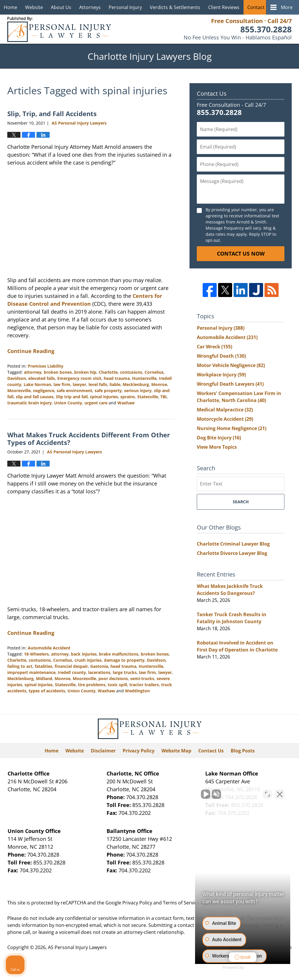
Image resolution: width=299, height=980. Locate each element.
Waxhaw (126, 403)
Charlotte (108, 372)
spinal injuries (104, 397)
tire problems (92, 685)
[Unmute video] (196, 794)
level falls (98, 384)
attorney (33, 372)
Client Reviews (224, 7)
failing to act (20, 666)
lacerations (99, 672)
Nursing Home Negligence (232, 428)
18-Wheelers (36, 654)
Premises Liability (46, 366)
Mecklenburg (136, 384)
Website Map (176, 751)
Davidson (17, 378)
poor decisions (113, 678)
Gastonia (99, 666)
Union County (68, 403)
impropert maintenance (31, 672)
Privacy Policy (139, 751)
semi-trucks (142, 678)
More (287, 7)
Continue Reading (31, 351)
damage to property (124, 660)
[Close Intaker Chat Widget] (280, 794)
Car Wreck (214, 347)
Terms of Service (181, 903)
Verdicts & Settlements (175, 7)
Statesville (148, 397)
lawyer (79, 384)
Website (34, 7)
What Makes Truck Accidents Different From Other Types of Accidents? (89, 439)
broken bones (58, 372)
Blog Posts (243, 751)
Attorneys (90, 7)
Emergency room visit (79, 378)
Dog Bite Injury (219, 438)
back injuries (84, 654)
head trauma (117, 378)
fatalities (44, 666)
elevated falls (42, 378)
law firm (62, 384)
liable (115, 384)
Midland (44, 678)
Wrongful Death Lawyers (230, 384)
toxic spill (117, 685)
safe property (108, 391)
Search (241, 502)
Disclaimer (103, 751)
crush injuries (88, 660)
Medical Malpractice (225, 410)
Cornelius (154, 372)
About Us (61, 7)
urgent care (96, 403)
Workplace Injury (221, 375)
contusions (131, 372)
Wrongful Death (221, 356)
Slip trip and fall (72, 397)
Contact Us (259, 7)
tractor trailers (144, 685)
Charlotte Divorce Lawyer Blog (232, 553)
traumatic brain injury (29, 403)
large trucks (125, 672)
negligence (44, 391)
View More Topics (217, 447)
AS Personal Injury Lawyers (77, 947)
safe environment (74, 391)
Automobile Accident (49, 648)
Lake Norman (37, 384)
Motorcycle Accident (225, 419)
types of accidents (47, 691)
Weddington (137, 691)
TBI (164, 397)
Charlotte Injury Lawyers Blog (59, 29)
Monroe (159, 384)
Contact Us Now (241, 254)
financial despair (71, 666)
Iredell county (72, 672)
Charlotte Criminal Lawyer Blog (233, 544)
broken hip (85, 372)
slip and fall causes (35, 397)
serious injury (138, 391)
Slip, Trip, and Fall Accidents (52, 113)
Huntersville (144, 378)
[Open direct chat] (267, 794)
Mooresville (19, 391)
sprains (128, 397)
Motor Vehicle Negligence (231, 365)
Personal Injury (125, 7)
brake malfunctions (119, 654)
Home (11, 7)
